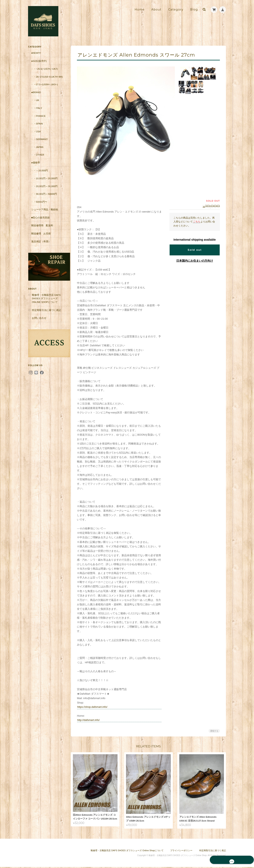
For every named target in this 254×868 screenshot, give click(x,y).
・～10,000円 (41, 174)
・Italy (38, 111)
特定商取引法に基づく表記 (46, 310)
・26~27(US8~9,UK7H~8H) (47, 78)
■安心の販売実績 (40, 221)
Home (140, 9)
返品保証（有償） (41, 245)
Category (176, 9)
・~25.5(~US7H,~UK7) (45, 69)
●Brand (36, 96)
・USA (37, 135)
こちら (197, 222)
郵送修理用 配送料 (42, 229)
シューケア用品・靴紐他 (44, 213)
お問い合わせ (39, 318)
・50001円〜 (40, 205)
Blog (194, 9)
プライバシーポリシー (181, 851)
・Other (39, 158)
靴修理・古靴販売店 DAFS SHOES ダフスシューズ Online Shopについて (46, 298)
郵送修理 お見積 (41, 237)
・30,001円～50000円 (45, 197)
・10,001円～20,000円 (45, 182)
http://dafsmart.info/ (90, 720)
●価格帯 (35, 166)
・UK (36, 104)
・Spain (38, 127)
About (156, 9)
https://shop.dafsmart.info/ (94, 707)
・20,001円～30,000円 (45, 189)
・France (39, 119)
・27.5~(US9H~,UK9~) (45, 88)
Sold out (195, 250)
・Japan (38, 150)
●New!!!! (36, 53)
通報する (214, 731)
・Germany (40, 143)
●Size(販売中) (39, 61)
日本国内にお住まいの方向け (195, 261)
